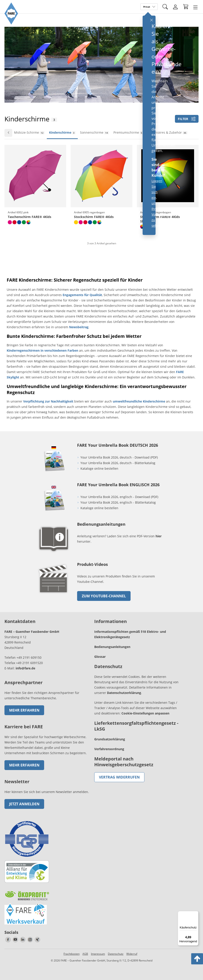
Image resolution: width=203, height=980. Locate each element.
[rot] (14, 222)
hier (159, 536)
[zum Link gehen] (54, 595)
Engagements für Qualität (82, 295)
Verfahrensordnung (109, 749)
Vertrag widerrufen (119, 777)
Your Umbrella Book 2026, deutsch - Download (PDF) (119, 457)
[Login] (175, 7)
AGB (85, 954)
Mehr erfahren (24, 710)
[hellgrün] (24, 222)
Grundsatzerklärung (110, 739)
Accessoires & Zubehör (168, 132)
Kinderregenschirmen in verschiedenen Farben (42, 350)
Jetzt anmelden (24, 804)
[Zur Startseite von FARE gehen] (11, 23)
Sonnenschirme (94, 132)
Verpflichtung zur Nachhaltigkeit (48, 401)
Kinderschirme (62, 132)
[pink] (10, 222)
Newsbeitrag (79, 327)
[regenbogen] (29, 222)
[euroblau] (19, 222)
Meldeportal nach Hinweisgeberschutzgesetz (124, 762)
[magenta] (81, 222)
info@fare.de (25, 668)
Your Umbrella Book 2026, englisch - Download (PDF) (119, 497)
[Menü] (196, 914)
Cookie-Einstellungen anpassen (145, 713)
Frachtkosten (72, 954)
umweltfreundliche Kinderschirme (139, 401)
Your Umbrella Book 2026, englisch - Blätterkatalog (119, 502)
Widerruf (132, 954)
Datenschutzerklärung (124, 693)
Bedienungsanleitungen (112, 647)
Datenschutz (116, 954)
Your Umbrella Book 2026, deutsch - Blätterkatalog (118, 463)
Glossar (100, 657)
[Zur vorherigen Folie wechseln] (8, 133)
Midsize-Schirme (29, 132)
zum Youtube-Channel (104, 596)
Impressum (98, 954)
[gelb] (76, 222)
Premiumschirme (128, 132)
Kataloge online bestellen (99, 468)
